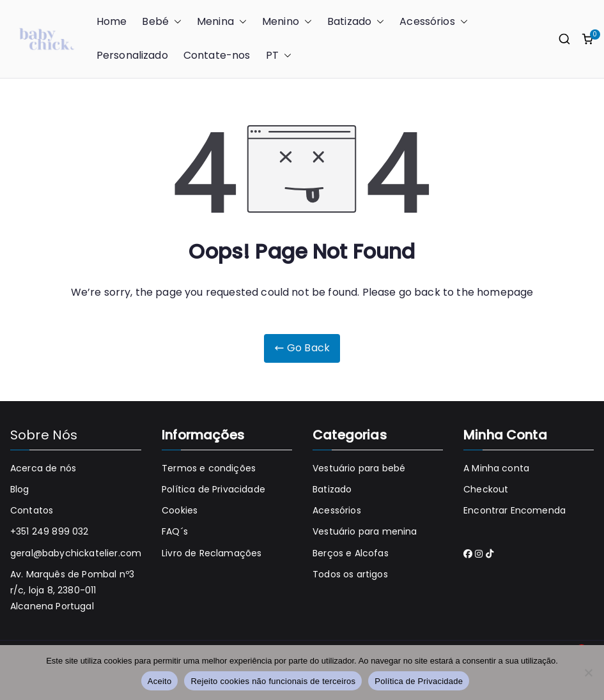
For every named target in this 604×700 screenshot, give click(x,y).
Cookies (180, 510)
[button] (175, 22)
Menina (222, 22)
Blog (20, 489)
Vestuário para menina (365, 531)
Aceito (160, 681)
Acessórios (434, 22)
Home (112, 21)
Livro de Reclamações (212, 553)
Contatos (32, 510)
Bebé (162, 22)
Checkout (486, 489)
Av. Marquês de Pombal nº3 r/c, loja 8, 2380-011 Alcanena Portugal (72, 590)
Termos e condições (209, 468)
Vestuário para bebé (359, 468)
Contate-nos (217, 55)
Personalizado (132, 55)
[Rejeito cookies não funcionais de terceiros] (588, 673)
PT (279, 56)
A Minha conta (496, 468)
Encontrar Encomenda (515, 510)
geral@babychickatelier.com (76, 553)
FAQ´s (175, 531)
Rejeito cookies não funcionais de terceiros (273, 681)
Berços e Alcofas (351, 553)
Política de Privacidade (213, 489)
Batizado (356, 22)
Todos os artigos (350, 574)
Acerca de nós (43, 468)
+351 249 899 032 (50, 531)
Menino (287, 22)
